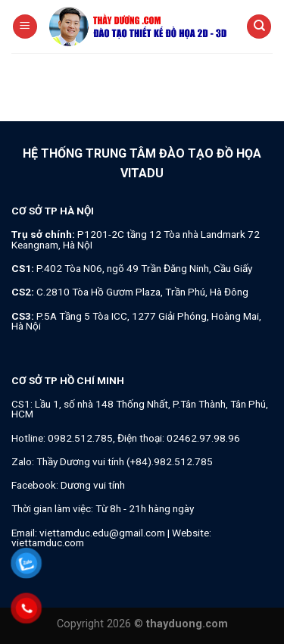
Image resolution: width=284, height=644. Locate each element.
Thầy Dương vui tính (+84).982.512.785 (125, 461)
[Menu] (25, 27)
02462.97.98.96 (203, 438)
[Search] (259, 27)
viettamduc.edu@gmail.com (102, 533)
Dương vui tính (93, 485)
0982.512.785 (80, 438)
